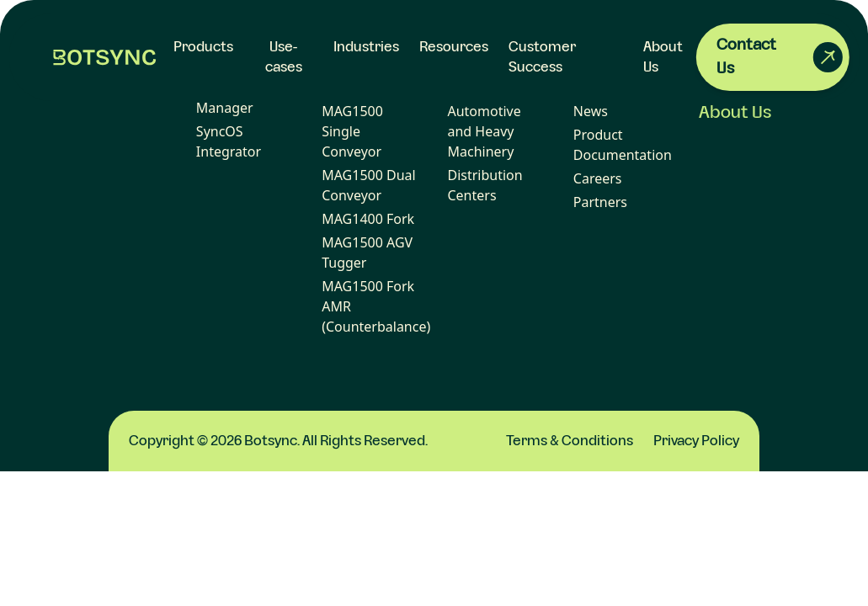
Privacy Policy (696, 441)
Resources (454, 47)
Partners (600, 202)
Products (203, 47)
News (591, 111)
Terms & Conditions (570, 441)
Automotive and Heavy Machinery (484, 131)
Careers (598, 178)
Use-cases (284, 57)
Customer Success (542, 57)
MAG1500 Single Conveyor (352, 131)
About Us (735, 113)
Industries (366, 47)
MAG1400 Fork (368, 219)
